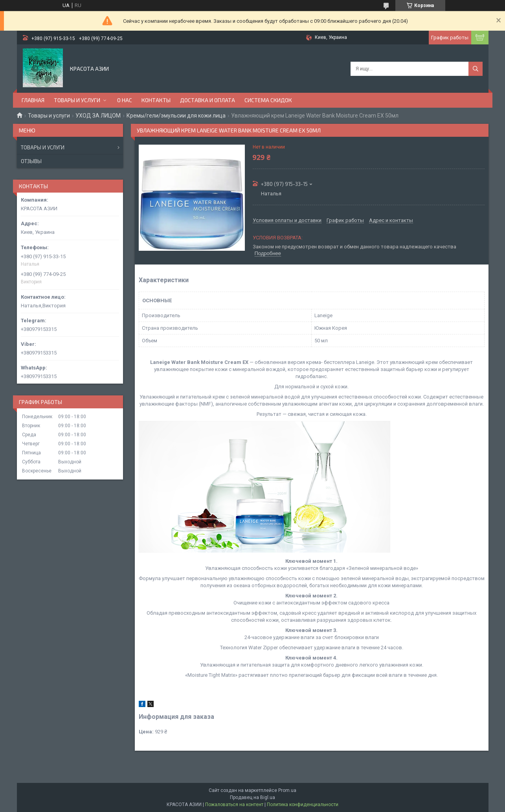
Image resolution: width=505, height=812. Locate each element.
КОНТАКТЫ (156, 100)
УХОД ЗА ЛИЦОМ (98, 116)
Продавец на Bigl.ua (252, 797)
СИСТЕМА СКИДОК (268, 100)
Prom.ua (287, 790)
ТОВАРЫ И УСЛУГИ (77, 100)
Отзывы (31, 161)
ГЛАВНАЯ (33, 100)
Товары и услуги (49, 116)
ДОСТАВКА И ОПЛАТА (208, 100)
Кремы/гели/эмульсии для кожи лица (176, 116)
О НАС (125, 100)
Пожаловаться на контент (234, 805)
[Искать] (476, 69)
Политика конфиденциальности (303, 805)
